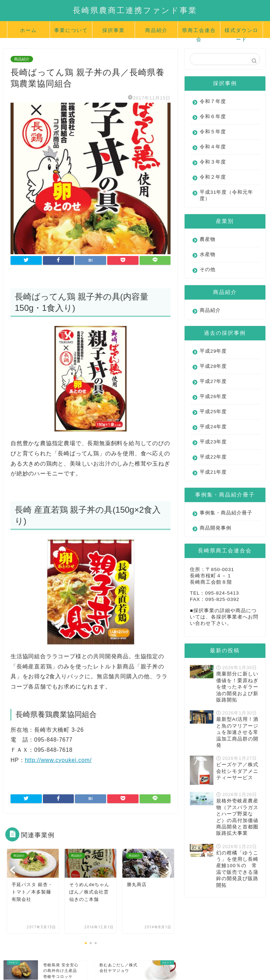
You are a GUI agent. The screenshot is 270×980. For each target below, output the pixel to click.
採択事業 (114, 30)
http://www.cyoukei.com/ (58, 760)
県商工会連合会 (199, 33)
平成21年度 (213, 472)
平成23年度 (213, 442)
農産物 (208, 239)
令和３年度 (213, 162)
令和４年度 (213, 147)
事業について (71, 30)
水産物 (208, 254)
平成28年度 (213, 366)
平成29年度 (213, 351)
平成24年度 (213, 427)
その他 (208, 270)
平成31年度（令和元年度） (221, 195)
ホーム (28, 30)
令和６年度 (213, 117)
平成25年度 (213, 412)
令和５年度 (213, 132)
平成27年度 (213, 381)
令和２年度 (213, 177)
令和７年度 (213, 101)
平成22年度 (213, 457)
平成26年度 (213, 396)
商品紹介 (156, 30)
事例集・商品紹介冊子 (221, 516)
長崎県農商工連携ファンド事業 (135, 10)
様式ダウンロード (242, 33)
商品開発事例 (216, 534)
